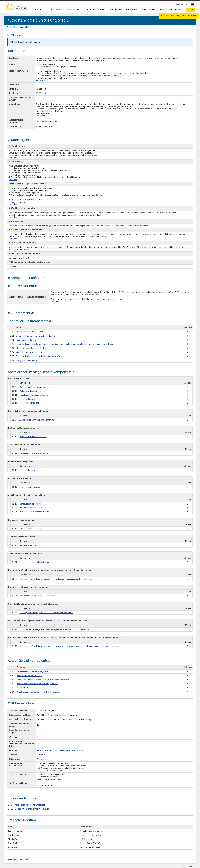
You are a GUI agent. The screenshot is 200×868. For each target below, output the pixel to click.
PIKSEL (194, 866)
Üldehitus (41, 755)
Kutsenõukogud (149, 9)
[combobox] (193, 5)
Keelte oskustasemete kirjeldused (30, 805)
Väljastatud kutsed (54, 9)
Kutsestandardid (75, 9)
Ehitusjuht (41, 759)
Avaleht (38, 9)
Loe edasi (40, 116)
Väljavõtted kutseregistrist (172, 9)
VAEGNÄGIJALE (182, 4)
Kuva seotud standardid (47, 121)
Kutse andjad (132, 9)
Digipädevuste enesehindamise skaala (32, 809)
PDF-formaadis (17, 35)
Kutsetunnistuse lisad (96, 9)
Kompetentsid (116, 9)
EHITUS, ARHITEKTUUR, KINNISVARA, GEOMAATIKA (60, 751)
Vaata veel (41, 80)
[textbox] (192, 5)
